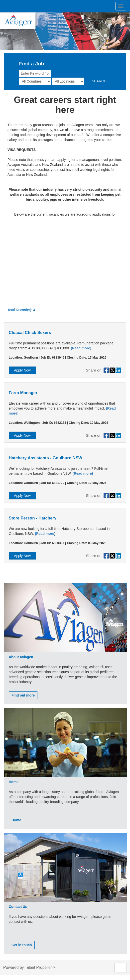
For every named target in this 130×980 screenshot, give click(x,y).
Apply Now (22, 370)
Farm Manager (23, 393)
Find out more (23, 695)
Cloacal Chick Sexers (30, 333)
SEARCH (99, 81)
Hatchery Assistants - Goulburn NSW (46, 458)
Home (16, 820)
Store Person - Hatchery (33, 518)
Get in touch (22, 945)
